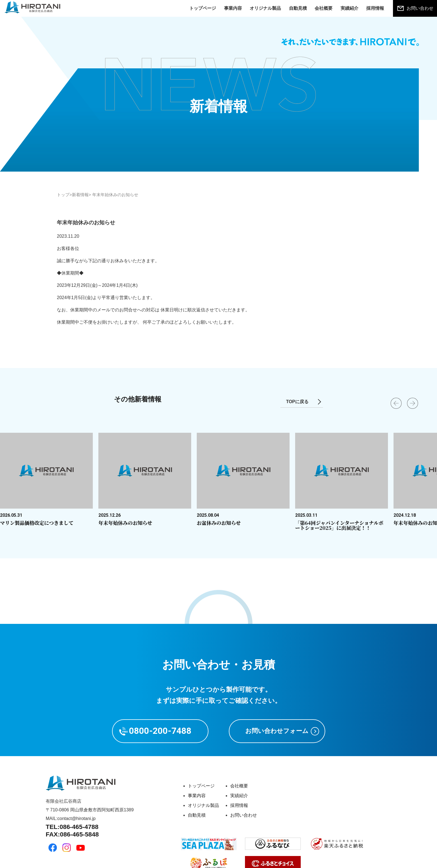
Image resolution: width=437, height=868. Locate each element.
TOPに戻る (297, 402)
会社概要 (324, 8)
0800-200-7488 (160, 731)
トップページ (203, 8)
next (407, 413)
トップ (63, 195)
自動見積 (298, 8)
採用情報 (375, 8)
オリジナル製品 (265, 8)
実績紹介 (349, 8)
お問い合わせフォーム (277, 731)
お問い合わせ (420, 8)
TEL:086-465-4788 (72, 827)
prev (390, 413)
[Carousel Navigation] (219, 412)
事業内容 (233, 8)
